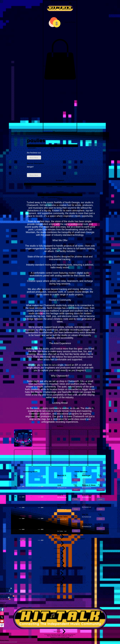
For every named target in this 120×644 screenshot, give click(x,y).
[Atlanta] (60, 558)
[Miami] (60, 583)
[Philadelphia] (60, 578)
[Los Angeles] (60, 568)
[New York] (60, 531)
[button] (60, 59)
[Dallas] (60, 573)
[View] (76, 480)
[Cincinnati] (60, 563)
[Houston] (60, 536)
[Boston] (60, 553)
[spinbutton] (27, 476)
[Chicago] (60, 543)
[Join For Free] (60, 631)
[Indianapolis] (60, 548)
